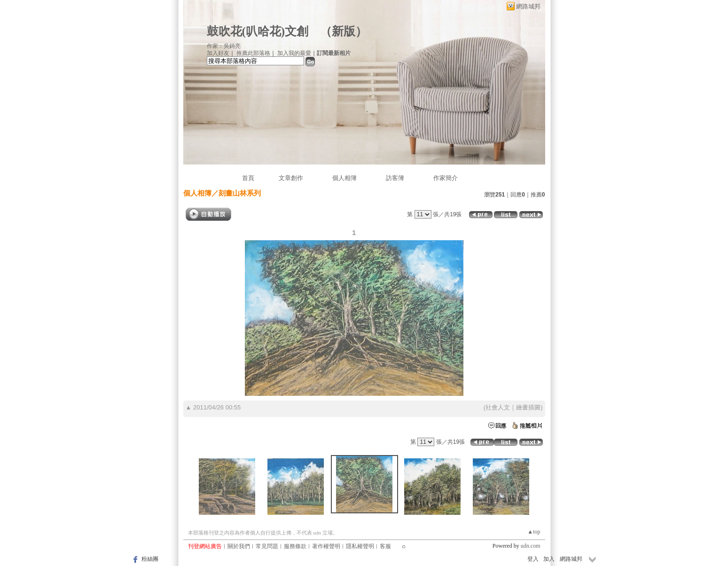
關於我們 (239, 546)
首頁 (248, 178)
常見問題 (267, 546)
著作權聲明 (326, 546)
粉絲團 (150, 559)
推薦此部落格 (253, 53)
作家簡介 (446, 178)
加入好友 (218, 53)
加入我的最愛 (294, 53)
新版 (344, 31)
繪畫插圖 (528, 407)
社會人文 (498, 407)
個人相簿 (344, 178)
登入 (533, 559)
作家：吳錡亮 (224, 46)
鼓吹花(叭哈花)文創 (258, 31)
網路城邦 (528, 6)
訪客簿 (395, 178)
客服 (385, 546)
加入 (549, 559)
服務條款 (295, 546)
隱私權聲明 (360, 546)
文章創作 (291, 178)
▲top (534, 532)
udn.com (531, 546)
